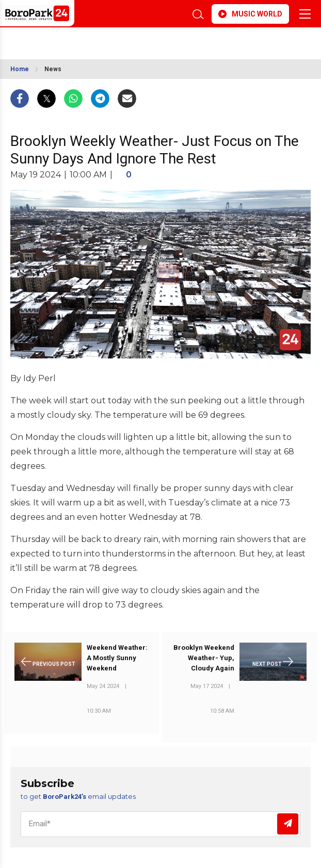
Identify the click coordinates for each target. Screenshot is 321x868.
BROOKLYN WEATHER (94, 40)
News (53, 69)
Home (20, 69)
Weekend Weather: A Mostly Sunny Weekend (117, 658)
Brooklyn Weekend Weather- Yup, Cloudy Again (204, 658)
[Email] (160, 824)
